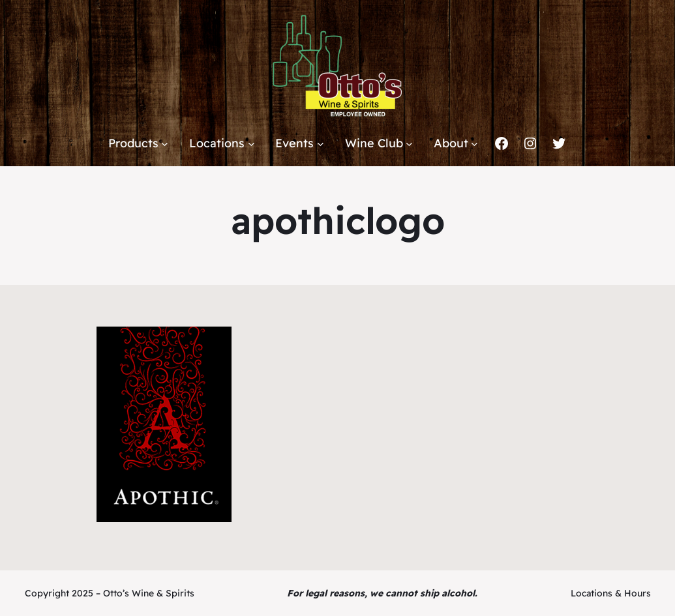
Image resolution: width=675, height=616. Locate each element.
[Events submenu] (321, 144)
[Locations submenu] (251, 144)
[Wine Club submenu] (409, 144)
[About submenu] (474, 144)
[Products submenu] (165, 144)
